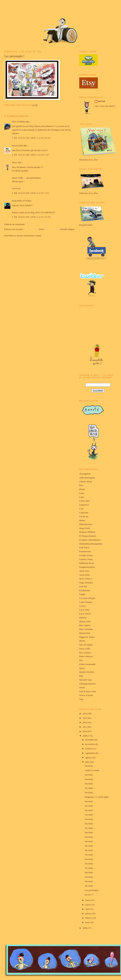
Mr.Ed (82, 641)
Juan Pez (83, 586)
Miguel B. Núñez (87, 637)
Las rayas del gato (87, 598)
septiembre (90, 753)
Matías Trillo (85, 621)
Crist (81, 509)
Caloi (82, 493)
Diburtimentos (86, 524)
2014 (85, 714)
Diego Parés (85, 528)
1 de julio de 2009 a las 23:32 (31, 138)
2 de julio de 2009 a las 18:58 (31, 217)
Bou (81, 485)
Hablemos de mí (86, 563)
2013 (85, 718)
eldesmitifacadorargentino (91, 544)
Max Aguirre (85, 625)
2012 (85, 722)
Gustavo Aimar (86, 559)
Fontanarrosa (85, 551)
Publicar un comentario (15, 224)
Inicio (41, 229)
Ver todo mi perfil (105, 106)
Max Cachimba (86, 629)
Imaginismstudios (87, 567)
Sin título (89, 766)
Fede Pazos (84, 547)
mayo (88, 905)
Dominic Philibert (87, 532)
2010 (85, 731)
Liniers (82, 606)
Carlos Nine (85, 501)
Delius (82, 520)
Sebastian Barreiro (87, 684)
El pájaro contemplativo (90, 540)
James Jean (84, 571)
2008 (85, 928)
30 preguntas (85, 474)
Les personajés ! (14, 56)
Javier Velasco (86, 579)
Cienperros (84, 505)
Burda (82, 489)
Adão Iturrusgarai (87, 478)
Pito (81, 660)
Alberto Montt (86, 482)
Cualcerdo (84, 513)
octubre (89, 749)
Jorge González (86, 583)
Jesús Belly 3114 (19, 201)
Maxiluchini (85, 633)
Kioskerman (85, 590)
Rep (81, 676)
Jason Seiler (85, 575)
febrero (89, 918)
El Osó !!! (89, 895)
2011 (85, 727)
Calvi (82, 497)
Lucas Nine (84, 610)
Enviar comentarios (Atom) (29, 236)
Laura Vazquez (86, 602)
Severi (82, 687)
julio (88, 762)
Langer (82, 594)
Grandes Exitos (86, 555)
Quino (82, 668)
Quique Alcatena (87, 672)
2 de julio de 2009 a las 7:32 (31, 193)
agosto (89, 757)
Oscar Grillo (17, 145)
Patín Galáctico (86, 656)
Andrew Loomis (92, 770)
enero (88, 922)
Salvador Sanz (86, 680)
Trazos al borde (86, 695)
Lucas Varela (85, 614)
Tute (81, 699)
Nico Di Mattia (19, 122)
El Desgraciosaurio (88, 536)
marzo (88, 913)
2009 (85, 736)
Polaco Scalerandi (87, 664)
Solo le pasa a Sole (88, 691)
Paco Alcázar (85, 653)
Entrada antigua (67, 229)
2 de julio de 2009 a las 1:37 (31, 155)
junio (88, 900)
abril (88, 909)
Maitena (83, 618)
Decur (15, 162)
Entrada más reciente (14, 229)
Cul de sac (84, 516)
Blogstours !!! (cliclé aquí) (96, 797)
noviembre (90, 744)
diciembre (90, 740)
